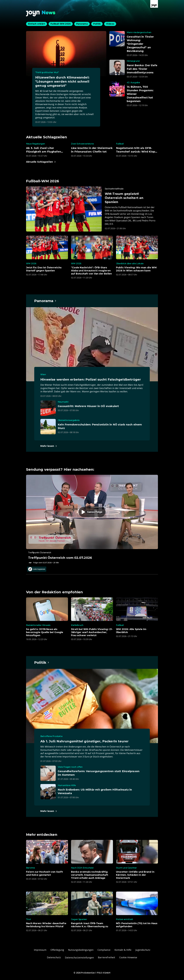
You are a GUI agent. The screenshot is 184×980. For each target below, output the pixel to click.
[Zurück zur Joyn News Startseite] (41, 13)
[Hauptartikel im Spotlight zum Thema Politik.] (42, 662)
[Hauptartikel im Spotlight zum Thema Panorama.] (45, 301)
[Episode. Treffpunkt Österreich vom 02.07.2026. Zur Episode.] (92, 519)
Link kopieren (37, 569)
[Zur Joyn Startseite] (154, 4)
